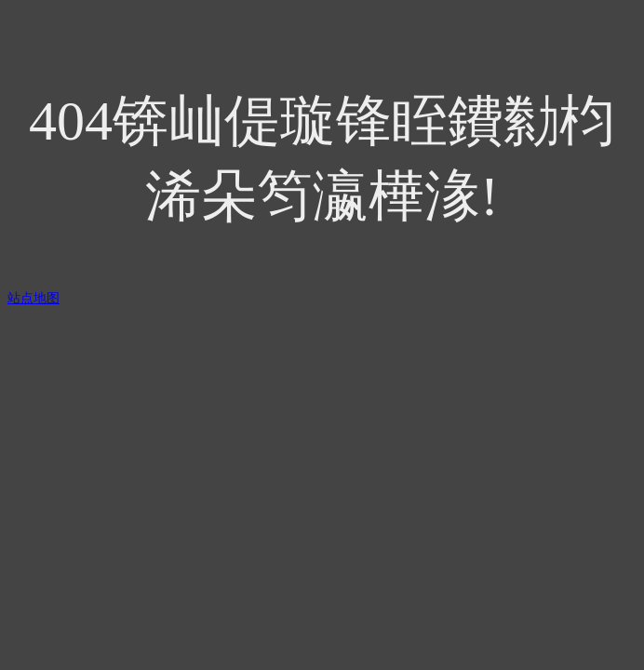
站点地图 (34, 298)
